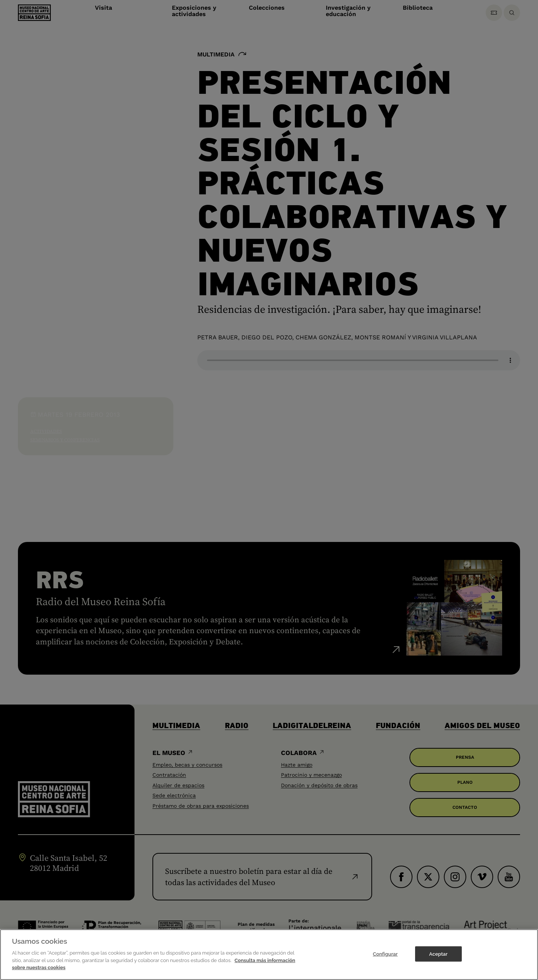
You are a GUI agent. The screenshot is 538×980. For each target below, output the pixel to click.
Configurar (385, 954)
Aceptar (438, 954)
